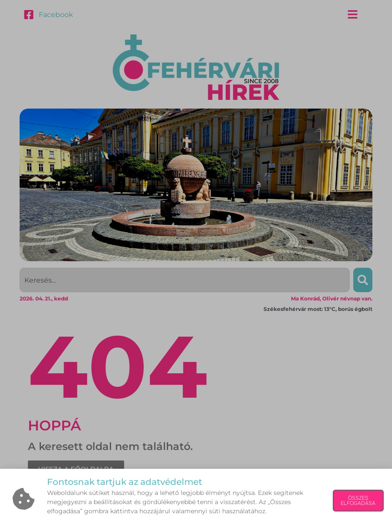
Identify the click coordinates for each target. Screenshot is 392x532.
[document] (196, 266)
